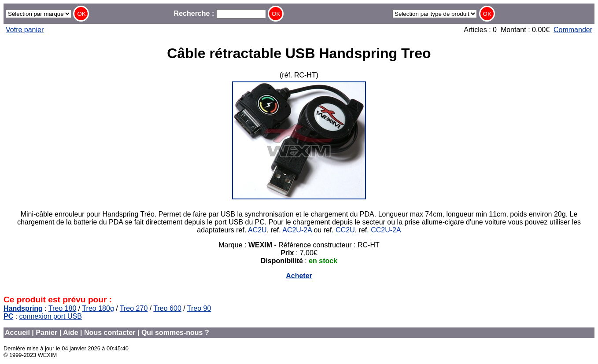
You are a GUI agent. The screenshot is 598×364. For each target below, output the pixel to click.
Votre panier (25, 30)
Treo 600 (167, 308)
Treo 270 (134, 308)
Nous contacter (110, 333)
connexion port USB (51, 316)
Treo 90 (199, 308)
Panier (46, 333)
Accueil (17, 333)
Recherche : (220, 13)
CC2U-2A (386, 230)
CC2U (345, 230)
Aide (71, 333)
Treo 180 (62, 308)
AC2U (257, 230)
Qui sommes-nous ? (175, 333)
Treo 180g (98, 308)
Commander (573, 30)
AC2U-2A (297, 230)
